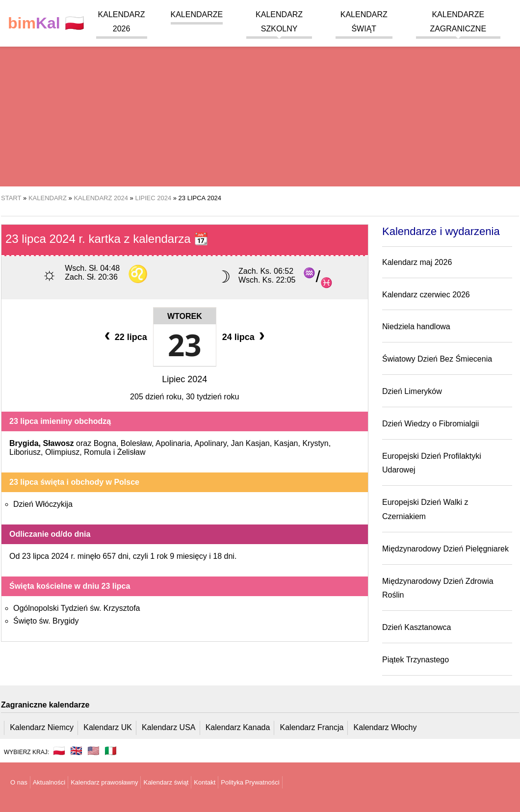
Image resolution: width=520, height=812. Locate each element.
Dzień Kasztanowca (417, 627)
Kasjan (286, 443)
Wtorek (185, 316)
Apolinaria (173, 443)
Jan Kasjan (250, 443)
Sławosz (58, 443)
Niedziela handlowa (416, 327)
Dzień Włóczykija (43, 504)
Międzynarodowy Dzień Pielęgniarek (445, 549)
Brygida (24, 443)
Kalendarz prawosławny (104, 782)
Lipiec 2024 (184, 379)
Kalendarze (197, 14)
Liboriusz (25, 452)
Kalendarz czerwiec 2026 (426, 295)
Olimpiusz (62, 452)
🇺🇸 (93, 751)
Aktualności (49, 782)
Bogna (105, 443)
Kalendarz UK (108, 727)
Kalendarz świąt (166, 782)
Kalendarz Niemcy (42, 727)
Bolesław (136, 443)
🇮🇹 (111, 751)
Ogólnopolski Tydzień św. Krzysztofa (77, 608)
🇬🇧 (76, 751)
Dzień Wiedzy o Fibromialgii (430, 424)
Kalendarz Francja (312, 727)
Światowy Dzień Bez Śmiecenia (437, 359)
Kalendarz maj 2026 (417, 262)
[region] (260, 108)
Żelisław (131, 452)
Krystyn (315, 443)
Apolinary (210, 443)
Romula (97, 452)
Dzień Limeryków (412, 391)
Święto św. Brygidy (46, 621)
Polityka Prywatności (250, 782)
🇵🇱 (46, 23)
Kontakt (205, 782)
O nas (19, 782)
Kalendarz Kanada (238, 727)
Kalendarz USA (169, 727)
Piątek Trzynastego (416, 660)
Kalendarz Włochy (385, 727)
